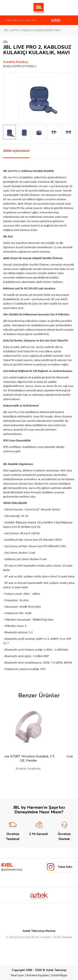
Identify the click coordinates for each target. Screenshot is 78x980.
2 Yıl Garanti (39, 828)
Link (8, 8)
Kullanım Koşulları (38, 975)
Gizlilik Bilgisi (59, 975)
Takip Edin (65, 867)
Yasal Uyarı (17, 975)
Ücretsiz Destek (64, 831)
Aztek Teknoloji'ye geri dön (21, 20)
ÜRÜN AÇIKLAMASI (16, 151)
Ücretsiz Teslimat (13, 831)
